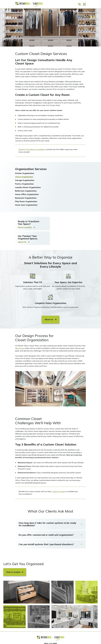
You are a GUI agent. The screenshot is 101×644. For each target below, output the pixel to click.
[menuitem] (50, 173)
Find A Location (15, 572)
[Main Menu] (84, 4)
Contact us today (58, 491)
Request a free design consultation (32, 149)
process (21, 348)
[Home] (29, 4)
